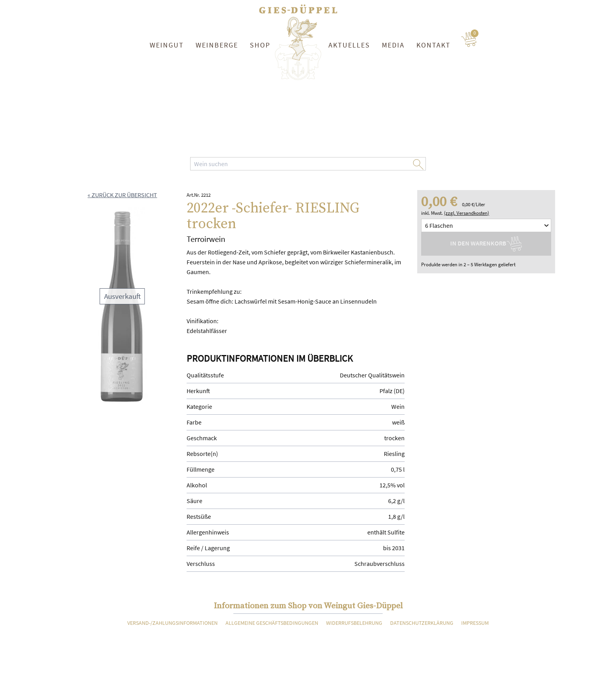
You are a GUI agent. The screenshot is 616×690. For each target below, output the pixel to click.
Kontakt (434, 45)
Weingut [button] (167, 45)
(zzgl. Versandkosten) (467, 213)
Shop (260, 45)
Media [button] (393, 45)
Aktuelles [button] (349, 45)
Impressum (475, 623)
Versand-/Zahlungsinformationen (172, 623)
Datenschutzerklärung (422, 623)
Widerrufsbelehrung (354, 623)
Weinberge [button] (217, 45)
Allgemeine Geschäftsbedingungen (272, 623)
